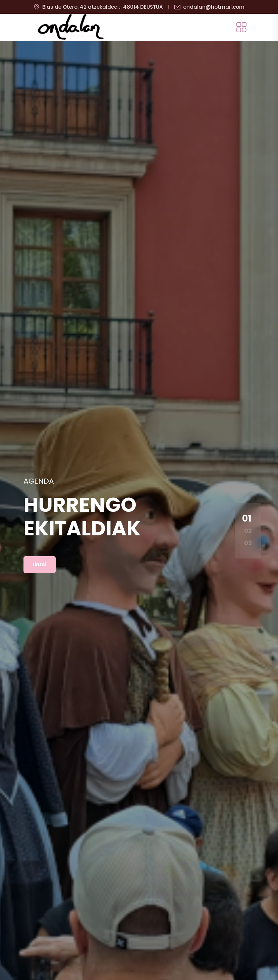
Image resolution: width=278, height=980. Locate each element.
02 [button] (248, 530)
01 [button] (247, 518)
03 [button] (248, 543)
